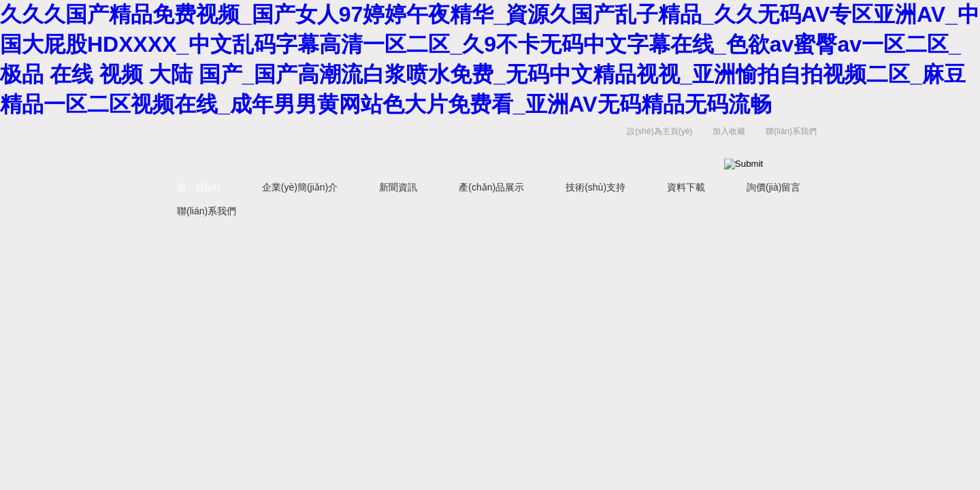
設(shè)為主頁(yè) (659, 131)
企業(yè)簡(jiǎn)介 (300, 187)
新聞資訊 (398, 187)
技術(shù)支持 (595, 187)
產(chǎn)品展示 (491, 187)
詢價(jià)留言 (773, 187)
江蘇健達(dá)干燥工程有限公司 (327, 145)
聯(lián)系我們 (791, 131)
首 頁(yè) (199, 187)
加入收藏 (729, 131)
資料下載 (686, 187)
